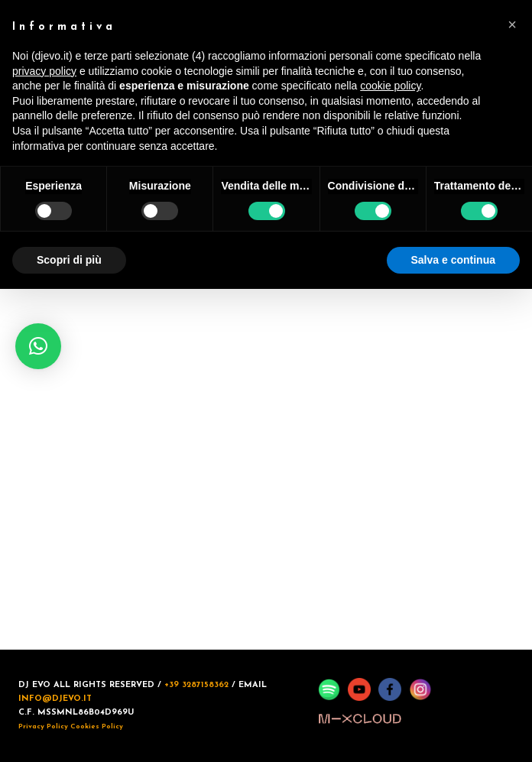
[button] (38, 346)
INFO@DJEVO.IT (55, 699)
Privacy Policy (43, 726)
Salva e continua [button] (453, 260)
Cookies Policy (97, 726)
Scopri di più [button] (69, 260)
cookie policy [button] (390, 86)
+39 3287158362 (196, 685)
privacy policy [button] (44, 71)
